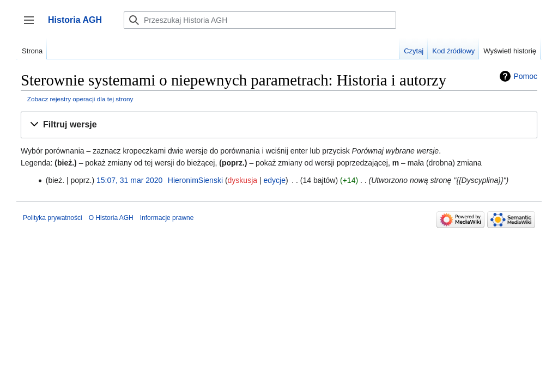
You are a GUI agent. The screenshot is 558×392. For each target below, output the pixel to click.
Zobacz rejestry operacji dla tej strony (80, 99)
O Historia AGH (111, 218)
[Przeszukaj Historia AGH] (260, 20)
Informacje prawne (167, 218)
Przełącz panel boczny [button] (32, 25)
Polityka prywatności (53, 218)
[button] (279, 125)
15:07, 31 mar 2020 (129, 180)
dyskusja (242, 180)
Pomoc (525, 76)
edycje (274, 180)
